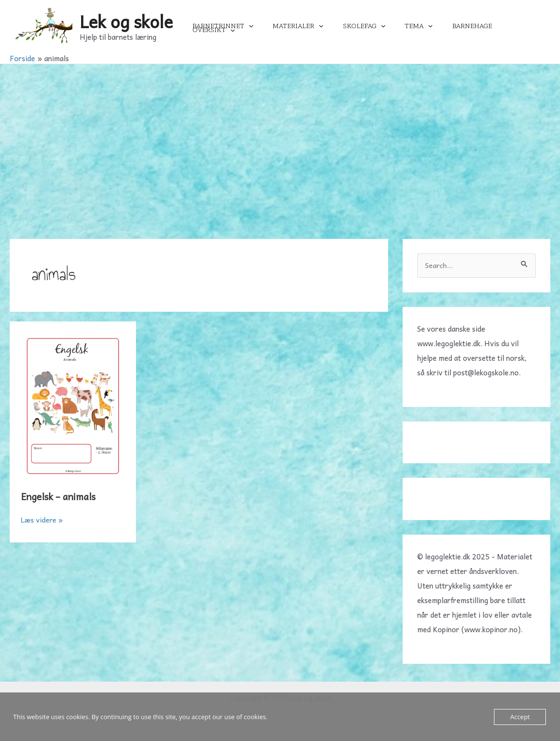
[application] (268, 26)
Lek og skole (126, 21)
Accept (520, 717)
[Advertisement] (280, 137)
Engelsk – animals (61, 496)
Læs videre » (42, 520)
